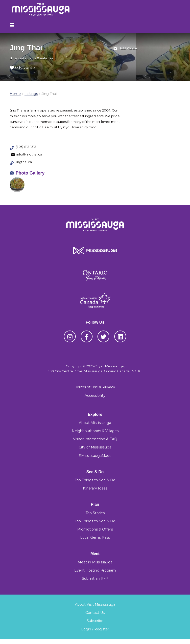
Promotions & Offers (95, 529)
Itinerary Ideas (95, 488)
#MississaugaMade (95, 456)
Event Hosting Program (95, 570)
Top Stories (95, 513)
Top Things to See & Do (95, 480)
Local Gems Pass (95, 537)
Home (15, 94)
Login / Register (95, 629)
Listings (31, 94)
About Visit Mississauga (95, 604)
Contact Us (95, 613)
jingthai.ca (24, 162)
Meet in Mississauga (95, 562)
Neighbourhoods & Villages (95, 431)
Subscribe (95, 621)
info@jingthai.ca (29, 154)
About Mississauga (95, 423)
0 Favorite (22, 68)
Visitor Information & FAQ (95, 439)
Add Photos (126, 49)
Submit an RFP (95, 578)
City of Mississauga (95, 447)
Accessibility (95, 396)
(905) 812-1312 (26, 147)
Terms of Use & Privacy (95, 387)
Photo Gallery (30, 173)
